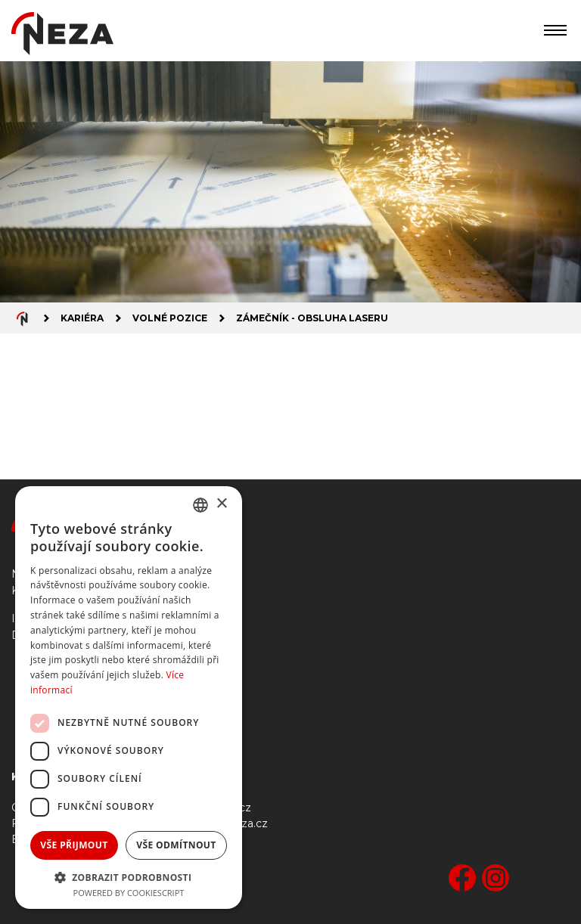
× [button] (221, 504)
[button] (129, 876)
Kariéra (82, 318)
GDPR (38, 747)
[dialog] (129, 698)
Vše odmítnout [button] (176, 845)
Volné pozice (170, 318)
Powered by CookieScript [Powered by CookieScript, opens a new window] (129, 893)
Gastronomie (57, 679)
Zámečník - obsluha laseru (312, 318)
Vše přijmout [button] (74, 845)
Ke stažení (50, 702)
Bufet (38, 724)
